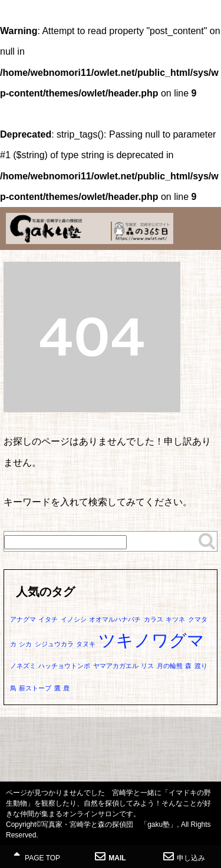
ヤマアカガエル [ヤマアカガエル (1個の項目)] (116, 666)
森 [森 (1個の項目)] (188, 666)
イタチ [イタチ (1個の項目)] (48, 619)
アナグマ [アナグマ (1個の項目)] (23, 619)
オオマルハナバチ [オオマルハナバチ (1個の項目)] (115, 619)
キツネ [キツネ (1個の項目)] (175, 619)
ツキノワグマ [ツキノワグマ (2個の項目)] (151, 640)
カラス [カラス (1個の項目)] (154, 619)
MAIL (110, 857)
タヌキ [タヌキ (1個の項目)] (86, 644)
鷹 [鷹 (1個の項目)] (57, 688)
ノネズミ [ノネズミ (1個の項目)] (23, 666)
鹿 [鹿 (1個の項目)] (66, 688)
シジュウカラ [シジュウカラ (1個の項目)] (54, 644)
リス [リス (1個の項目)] (147, 666)
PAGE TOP (37, 857)
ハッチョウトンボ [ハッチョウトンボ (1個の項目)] (64, 666)
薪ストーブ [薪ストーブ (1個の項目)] (35, 688)
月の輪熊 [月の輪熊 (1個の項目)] (170, 666)
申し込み (184, 857)
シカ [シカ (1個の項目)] (25, 644)
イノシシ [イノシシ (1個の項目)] (74, 619)
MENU (206, 21)
